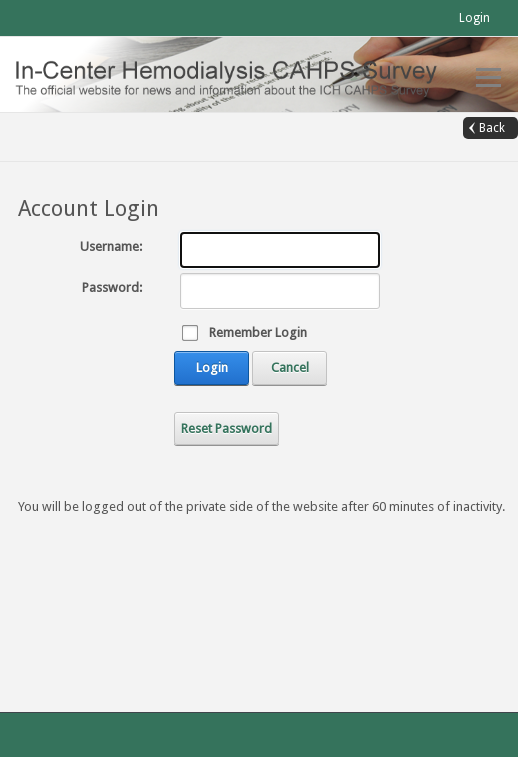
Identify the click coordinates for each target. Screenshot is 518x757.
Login (474, 18)
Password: (112, 287)
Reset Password (226, 428)
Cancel (290, 367)
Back (492, 128)
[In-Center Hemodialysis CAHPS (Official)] (239, 73)
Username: (111, 246)
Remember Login (258, 332)
